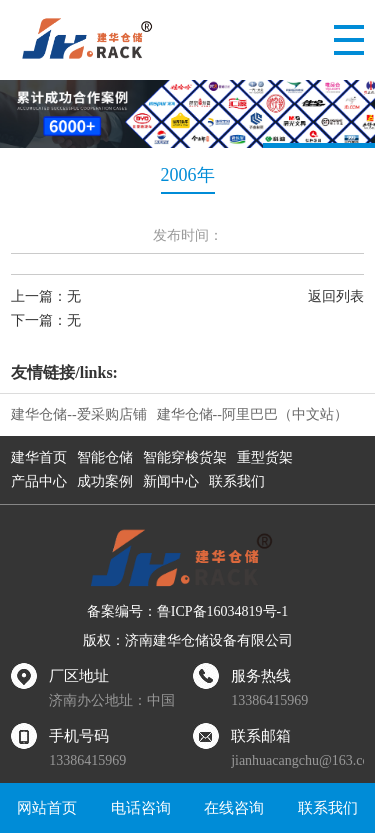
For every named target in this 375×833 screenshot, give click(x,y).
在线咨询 (234, 808)
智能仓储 (105, 457)
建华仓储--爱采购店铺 (78, 414)
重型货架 (265, 457)
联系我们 (237, 481)
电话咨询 (141, 808)
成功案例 (105, 481)
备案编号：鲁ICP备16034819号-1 (187, 611)
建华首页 (39, 457)
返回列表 (336, 296)
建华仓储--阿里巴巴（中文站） (252, 414)
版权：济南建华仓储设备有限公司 (188, 640)
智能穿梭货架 (185, 457)
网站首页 (47, 808)
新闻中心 (171, 481)
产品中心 (39, 481)
